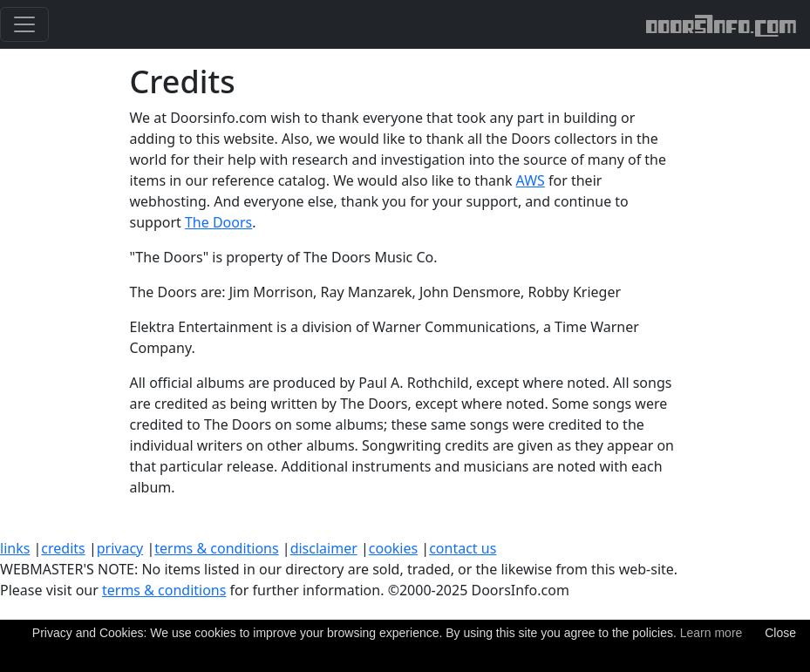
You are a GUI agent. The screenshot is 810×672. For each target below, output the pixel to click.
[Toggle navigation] (24, 24)
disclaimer (324, 548)
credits (63, 548)
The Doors (218, 222)
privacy (120, 548)
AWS (531, 180)
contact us (463, 548)
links (15, 548)
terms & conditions (216, 548)
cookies (393, 548)
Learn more (711, 633)
